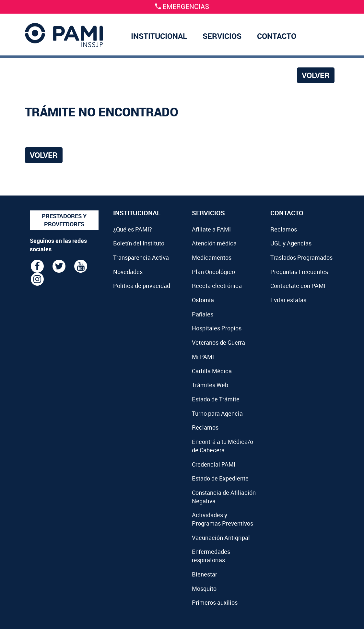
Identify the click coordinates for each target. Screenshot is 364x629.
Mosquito (204, 588)
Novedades (128, 272)
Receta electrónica (217, 286)
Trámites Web (210, 385)
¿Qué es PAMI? (133, 229)
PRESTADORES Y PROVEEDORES (64, 220)
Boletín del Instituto (139, 243)
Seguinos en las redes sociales (58, 245)
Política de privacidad (142, 286)
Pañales (203, 314)
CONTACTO (277, 36)
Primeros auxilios (215, 602)
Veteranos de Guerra (218, 342)
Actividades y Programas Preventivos (223, 519)
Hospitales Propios (217, 328)
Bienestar (205, 574)
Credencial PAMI (214, 464)
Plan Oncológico (213, 272)
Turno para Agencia (217, 413)
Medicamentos (212, 257)
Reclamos (205, 427)
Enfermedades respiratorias (211, 556)
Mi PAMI (203, 357)
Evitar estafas (288, 300)
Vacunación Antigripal (221, 538)
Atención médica (214, 243)
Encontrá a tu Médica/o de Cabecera (223, 446)
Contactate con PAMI (298, 286)
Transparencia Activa (141, 257)
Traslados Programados (301, 257)
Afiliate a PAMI (211, 229)
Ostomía (203, 300)
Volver (316, 75)
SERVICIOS (222, 36)
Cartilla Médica (212, 371)
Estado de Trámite (216, 399)
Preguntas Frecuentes (299, 272)
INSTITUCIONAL (159, 36)
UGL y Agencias (291, 243)
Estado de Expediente (220, 478)
